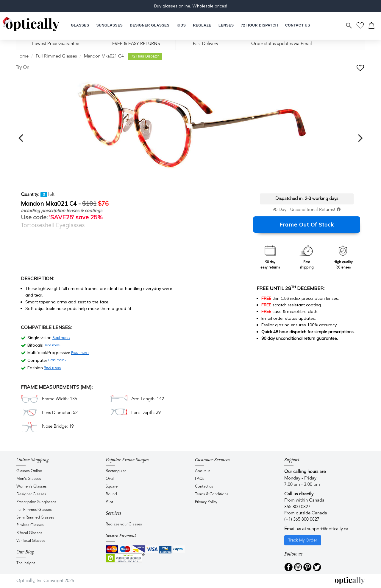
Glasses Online (29, 471)
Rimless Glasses (30, 525)
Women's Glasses (32, 487)
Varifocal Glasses (31, 541)
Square (112, 487)
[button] (181, 25)
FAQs (200, 479)
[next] (360, 138)
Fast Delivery (206, 44)
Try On (23, 68)
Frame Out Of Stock (307, 225)
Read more (61, 338)
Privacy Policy (206, 502)
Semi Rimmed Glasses (35, 518)
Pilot (109, 502)
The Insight (26, 563)
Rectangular (116, 471)
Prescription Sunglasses (36, 502)
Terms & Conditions (212, 494)
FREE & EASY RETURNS (136, 44)
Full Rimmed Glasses (56, 56)
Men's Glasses (29, 479)
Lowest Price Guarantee (56, 44)
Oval (110, 479)
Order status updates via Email (282, 44)
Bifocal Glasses (29, 533)
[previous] (21, 138)
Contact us (204, 487)
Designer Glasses (31, 494)
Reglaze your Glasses (124, 524)
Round (111, 494)
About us (203, 471)
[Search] (349, 26)
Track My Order (303, 540)
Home (22, 56)
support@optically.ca (328, 529)
